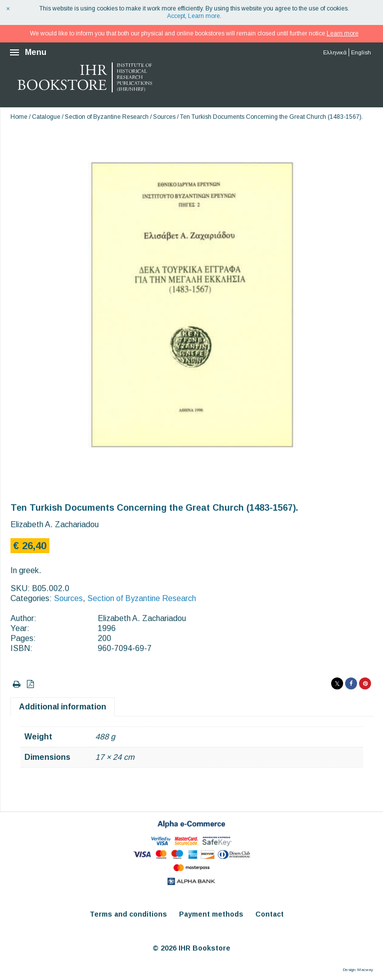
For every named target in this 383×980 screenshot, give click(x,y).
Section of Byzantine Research (107, 117)
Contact (270, 914)
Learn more (204, 16)
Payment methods (211, 914)
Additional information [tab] (63, 707)
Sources (164, 117)
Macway (365, 970)
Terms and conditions (128, 914)
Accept (176, 16)
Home (19, 117)
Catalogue (46, 117)
